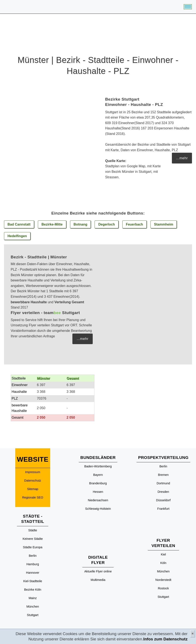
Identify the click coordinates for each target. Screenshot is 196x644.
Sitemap (33, 489)
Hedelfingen (17, 236)
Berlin (33, 556)
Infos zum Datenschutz (165, 639)
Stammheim (164, 224)
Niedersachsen (98, 500)
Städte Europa (33, 547)
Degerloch (106, 224)
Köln (163, 563)
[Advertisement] (148, 294)
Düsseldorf (163, 500)
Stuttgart (33, 615)
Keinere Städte (33, 539)
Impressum (33, 472)
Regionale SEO (33, 497)
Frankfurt (163, 509)
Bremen (163, 475)
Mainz (33, 598)
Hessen (98, 492)
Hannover (33, 573)
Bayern (98, 475)
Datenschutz (33, 481)
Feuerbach (135, 224)
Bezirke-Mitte (52, 224)
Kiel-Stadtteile (33, 581)
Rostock (163, 588)
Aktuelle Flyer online (98, 571)
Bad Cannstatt (19, 224)
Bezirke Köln (33, 590)
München (33, 607)
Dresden (163, 492)
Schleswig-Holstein (98, 509)
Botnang (81, 224)
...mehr (182, 158)
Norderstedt (163, 580)
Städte (33, 530)
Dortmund (163, 483)
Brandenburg (98, 483)
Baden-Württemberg (98, 466)
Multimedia (98, 580)
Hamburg (33, 564)
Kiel (163, 554)
